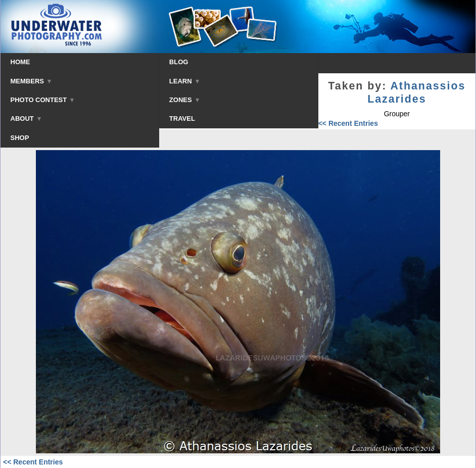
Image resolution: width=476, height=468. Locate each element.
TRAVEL (182, 119)
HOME (20, 62)
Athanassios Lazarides (416, 92)
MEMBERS (31, 81)
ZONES (184, 100)
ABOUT (26, 119)
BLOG (179, 62)
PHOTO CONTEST (42, 100)
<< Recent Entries (348, 123)
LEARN (184, 81)
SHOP (20, 138)
